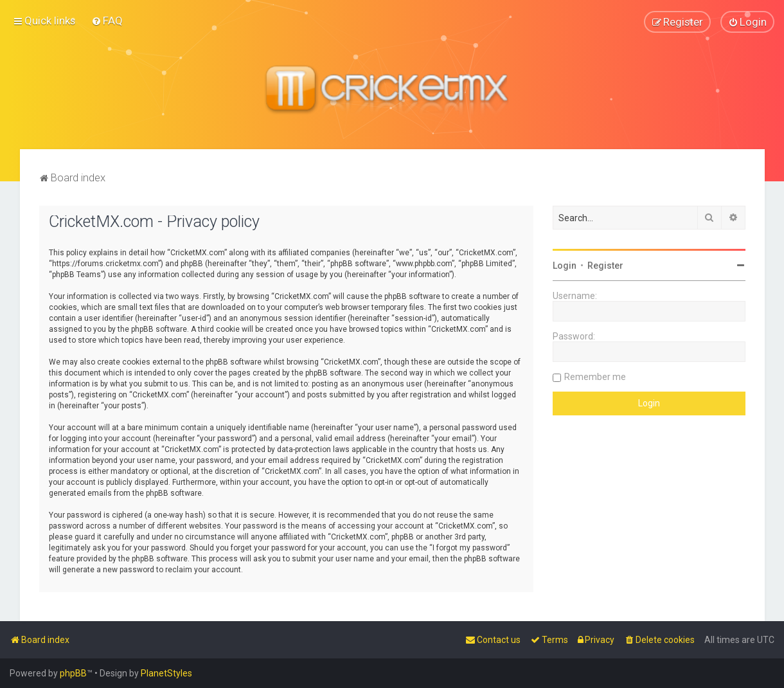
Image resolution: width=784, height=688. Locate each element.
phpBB (73, 673)
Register (605, 265)
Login (565, 265)
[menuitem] (107, 21)
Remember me (595, 376)
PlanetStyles (166, 673)
